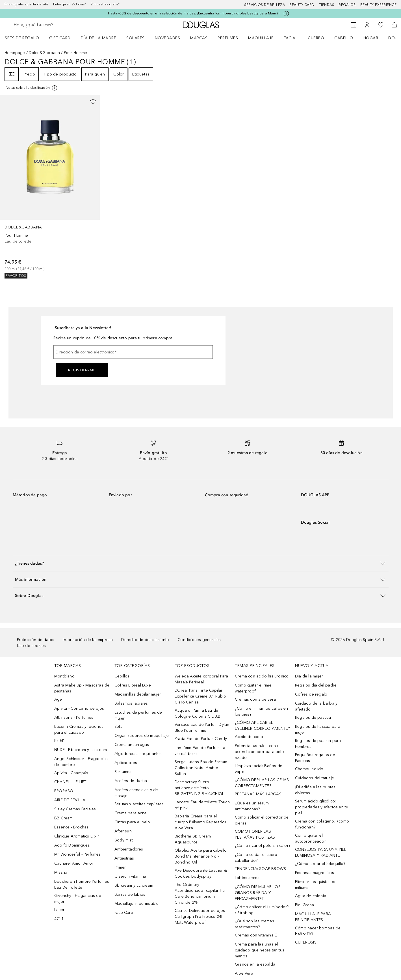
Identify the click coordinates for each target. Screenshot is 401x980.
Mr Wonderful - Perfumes (78, 854)
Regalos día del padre (316, 685)
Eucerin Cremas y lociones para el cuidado (79, 729)
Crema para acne (131, 813)
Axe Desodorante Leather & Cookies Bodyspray (201, 873)
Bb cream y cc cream (134, 885)
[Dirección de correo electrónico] (133, 352)
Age (58, 699)
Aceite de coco (249, 737)
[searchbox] (55, 25)
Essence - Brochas (71, 827)
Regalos (347, 5)
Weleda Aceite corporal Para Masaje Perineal (201, 679)
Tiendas (327, 5)
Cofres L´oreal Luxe (133, 685)
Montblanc (64, 676)
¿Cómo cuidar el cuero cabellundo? (256, 858)
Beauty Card (302, 5)
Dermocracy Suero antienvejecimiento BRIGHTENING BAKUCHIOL (199, 788)
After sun (123, 831)
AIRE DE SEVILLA (70, 800)
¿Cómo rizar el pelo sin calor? (263, 846)
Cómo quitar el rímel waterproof (254, 688)
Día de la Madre (99, 38)
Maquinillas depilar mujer (138, 694)
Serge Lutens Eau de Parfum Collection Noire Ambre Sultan (201, 768)
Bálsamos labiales (131, 703)
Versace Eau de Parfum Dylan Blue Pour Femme (202, 728)
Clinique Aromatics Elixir (77, 836)
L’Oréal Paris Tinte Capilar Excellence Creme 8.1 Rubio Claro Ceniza (200, 696)
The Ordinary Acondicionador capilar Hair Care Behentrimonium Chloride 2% (201, 893)
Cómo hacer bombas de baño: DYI (318, 931)
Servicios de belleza (265, 5)
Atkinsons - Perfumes (74, 717)
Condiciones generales (199, 640)
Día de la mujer (309, 676)
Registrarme (82, 370)
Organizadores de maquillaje (142, 736)
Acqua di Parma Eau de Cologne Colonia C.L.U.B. (198, 713)
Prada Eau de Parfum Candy (201, 739)
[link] (50, 187)
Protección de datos (36, 640)
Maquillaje (261, 38)
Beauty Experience (379, 5)
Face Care (124, 913)
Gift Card (60, 38)
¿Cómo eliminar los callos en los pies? (262, 711)
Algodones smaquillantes (138, 754)
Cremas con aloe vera (255, 699)
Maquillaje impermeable (136, 904)
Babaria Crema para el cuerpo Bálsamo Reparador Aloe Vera (200, 822)
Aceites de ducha (131, 781)
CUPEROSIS (306, 942)
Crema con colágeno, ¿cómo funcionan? (322, 824)
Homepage (15, 53)
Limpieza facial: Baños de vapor (259, 769)
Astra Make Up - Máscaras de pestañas (82, 688)
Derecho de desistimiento (145, 640)
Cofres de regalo (311, 694)
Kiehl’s (60, 741)
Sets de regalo (22, 38)
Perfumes (228, 38)
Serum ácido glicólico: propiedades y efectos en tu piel (322, 807)
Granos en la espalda (255, 964)
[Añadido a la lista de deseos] (93, 102)
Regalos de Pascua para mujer (318, 729)
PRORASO (64, 791)
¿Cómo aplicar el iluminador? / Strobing (262, 910)
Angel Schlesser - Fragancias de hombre (81, 762)
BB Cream (64, 818)
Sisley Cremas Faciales (75, 809)
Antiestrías (124, 858)
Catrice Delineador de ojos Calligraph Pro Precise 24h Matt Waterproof (200, 917)
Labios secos (247, 878)
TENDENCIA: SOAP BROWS (260, 869)
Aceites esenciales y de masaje (136, 793)
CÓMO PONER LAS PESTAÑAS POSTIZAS (255, 834)
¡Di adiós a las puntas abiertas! (315, 790)
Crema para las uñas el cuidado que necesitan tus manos (260, 950)
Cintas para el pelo (132, 822)
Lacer (59, 910)
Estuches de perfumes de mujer (138, 715)
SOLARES (136, 38)
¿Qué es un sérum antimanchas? (252, 806)
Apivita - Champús (71, 773)
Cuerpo (316, 38)
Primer (120, 867)
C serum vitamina (130, 876)
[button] (201, 563)
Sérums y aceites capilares (139, 804)
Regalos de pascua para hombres (318, 744)
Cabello (344, 38)
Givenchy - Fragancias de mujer (78, 899)
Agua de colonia (311, 896)
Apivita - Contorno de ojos (79, 708)
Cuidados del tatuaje (315, 778)
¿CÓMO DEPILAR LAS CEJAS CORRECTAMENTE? (262, 783)
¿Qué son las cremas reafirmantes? (254, 924)
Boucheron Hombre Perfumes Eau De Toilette (82, 884)
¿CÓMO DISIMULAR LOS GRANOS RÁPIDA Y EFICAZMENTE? (258, 893)
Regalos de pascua (313, 717)
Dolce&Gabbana (45, 53)
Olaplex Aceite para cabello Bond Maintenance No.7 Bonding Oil (201, 856)
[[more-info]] (32, 88)
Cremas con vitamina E (256, 935)
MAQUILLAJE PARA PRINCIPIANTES (313, 917)
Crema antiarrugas (132, 745)
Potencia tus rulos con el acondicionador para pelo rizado (259, 752)
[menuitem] (26, 38)
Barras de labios (130, 894)
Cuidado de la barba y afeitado (316, 706)
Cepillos (122, 676)
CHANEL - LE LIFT (70, 782)
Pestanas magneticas (315, 873)
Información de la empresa (88, 640)
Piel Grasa (304, 905)
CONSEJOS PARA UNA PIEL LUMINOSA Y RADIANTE (321, 852)
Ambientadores (129, 849)
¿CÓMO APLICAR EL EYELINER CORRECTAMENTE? (262, 726)
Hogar (371, 38)
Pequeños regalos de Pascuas (315, 758)
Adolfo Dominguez (72, 845)
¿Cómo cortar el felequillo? (320, 864)
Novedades (168, 38)
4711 (59, 919)
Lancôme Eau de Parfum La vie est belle (200, 751)
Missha (61, 872)
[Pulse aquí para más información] (286, 14)
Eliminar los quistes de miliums (316, 885)
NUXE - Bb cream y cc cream (81, 750)
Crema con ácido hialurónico (262, 676)
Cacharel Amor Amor (74, 863)
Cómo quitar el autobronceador (310, 838)
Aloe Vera (244, 973)
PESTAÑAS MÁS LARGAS (258, 794)
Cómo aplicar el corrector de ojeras (262, 820)
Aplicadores (126, 763)
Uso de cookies (32, 646)
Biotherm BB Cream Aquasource (193, 839)
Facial (291, 38)
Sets (118, 727)
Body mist (124, 840)
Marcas (199, 38)
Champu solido (309, 769)
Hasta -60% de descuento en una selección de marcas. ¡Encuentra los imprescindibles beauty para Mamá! (194, 13)
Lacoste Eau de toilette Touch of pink (202, 805)
